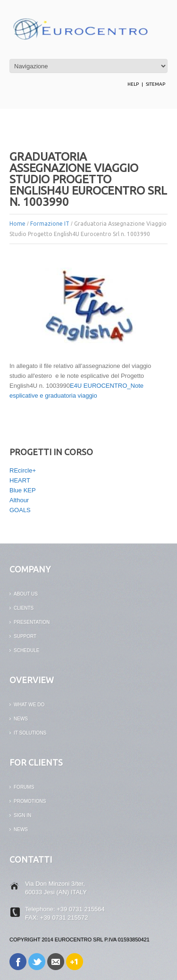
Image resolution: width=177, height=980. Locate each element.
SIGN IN (22, 815)
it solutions (30, 733)
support (25, 636)
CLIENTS (24, 608)
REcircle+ (23, 470)
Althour (19, 500)
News (21, 829)
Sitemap (156, 84)
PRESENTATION (32, 622)
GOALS (20, 510)
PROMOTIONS (30, 801)
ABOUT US (26, 594)
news (21, 719)
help (133, 84)
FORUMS (24, 787)
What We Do (29, 705)
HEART (20, 480)
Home (17, 224)
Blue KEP (23, 490)
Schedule (26, 650)
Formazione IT (50, 224)
